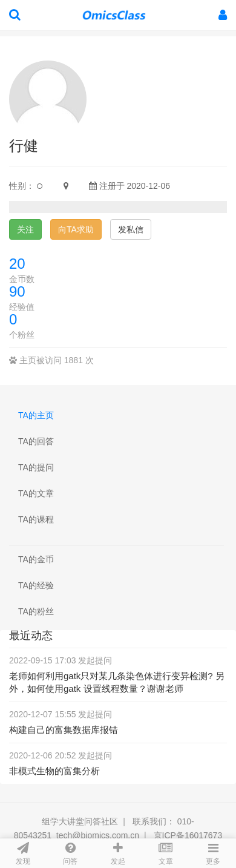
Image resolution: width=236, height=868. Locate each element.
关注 (25, 229)
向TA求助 (76, 229)
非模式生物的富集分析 (54, 771)
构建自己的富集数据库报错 (64, 730)
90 (17, 291)
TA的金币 (36, 559)
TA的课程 (36, 519)
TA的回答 (36, 441)
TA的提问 (36, 467)
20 (17, 264)
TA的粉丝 (36, 611)
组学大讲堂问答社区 (80, 821)
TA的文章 (36, 493)
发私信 (131, 229)
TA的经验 (36, 585)
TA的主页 (36, 415)
